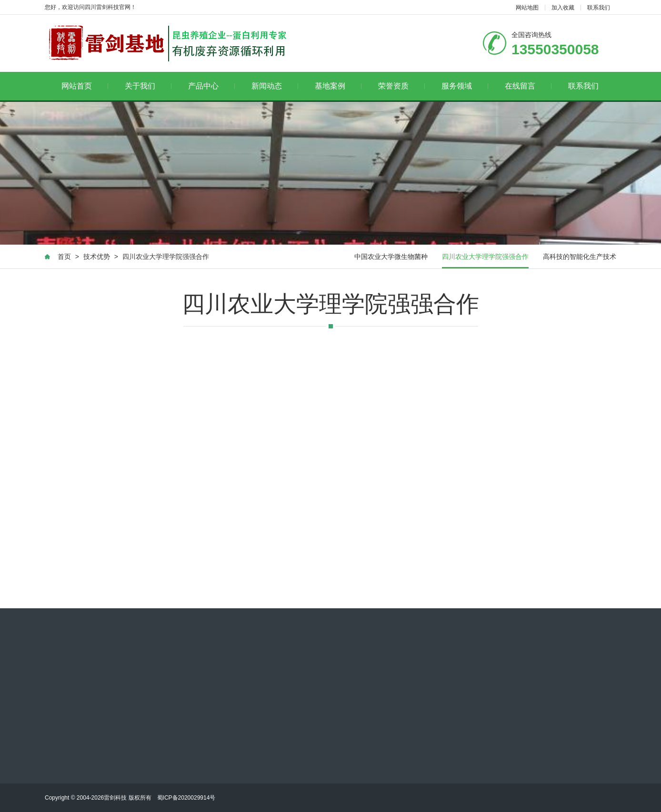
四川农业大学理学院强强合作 (166, 257)
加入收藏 (563, 8)
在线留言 (528, 86)
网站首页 (85, 86)
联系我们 (599, 8)
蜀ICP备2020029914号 (186, 798)
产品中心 (212, 86)
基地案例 (338, 86)
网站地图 (527, 8)
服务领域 (465, 86)
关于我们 (148, 86)
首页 (64, 257)
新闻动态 (275, 86)
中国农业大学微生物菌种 (391, 257)
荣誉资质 (402, 86)
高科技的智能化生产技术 (580, 257)
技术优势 (97, 257)
